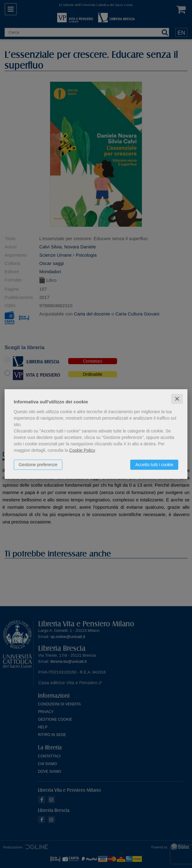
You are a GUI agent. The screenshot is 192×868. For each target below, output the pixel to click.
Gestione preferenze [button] (38, 464)
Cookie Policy (82, 450)
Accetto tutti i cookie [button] (154, 464)
